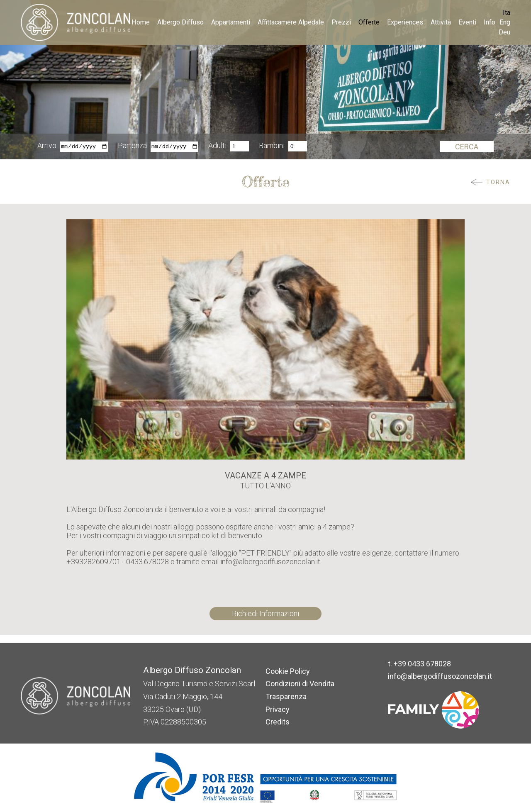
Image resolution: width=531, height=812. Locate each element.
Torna (498, 182)
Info (490, 22)
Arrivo (47, 146)
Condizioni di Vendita (300, 684)
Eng (505, 22)
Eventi (467, 22)
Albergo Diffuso (180, 22)
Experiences (405, 22)
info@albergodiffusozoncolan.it (440, 676)
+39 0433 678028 (422, 664)
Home (141, 22)
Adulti (217, 146)
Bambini (272, 146)
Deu (504, 32)
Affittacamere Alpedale (291, 22)
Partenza (132, 146)
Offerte (369, 22)
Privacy (278, 709)
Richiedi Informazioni (265, 613)
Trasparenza (286, 696)
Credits (278, 722)
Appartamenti (231, 22)
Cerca (467, 147)
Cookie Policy (288, 671)
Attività (441, 22)
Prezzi (341, 22)
